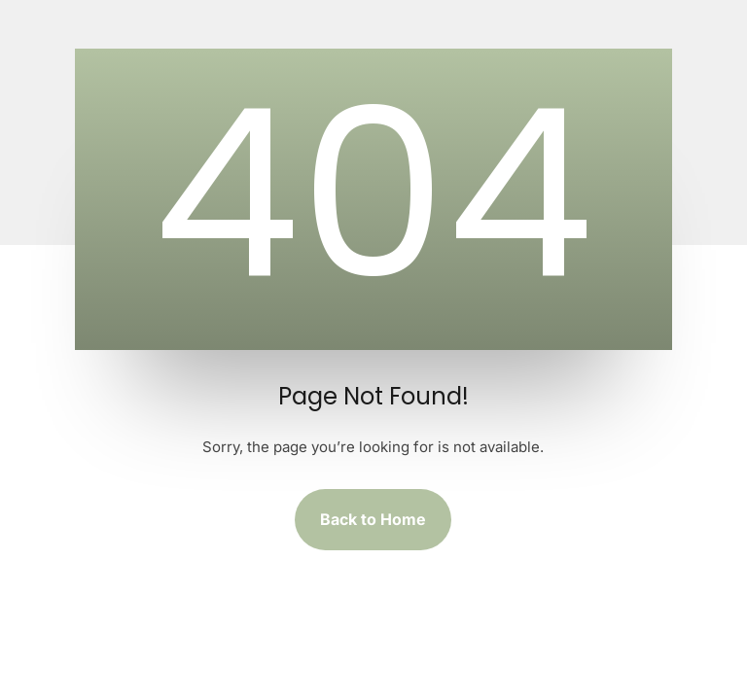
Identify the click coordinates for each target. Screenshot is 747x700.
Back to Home (373, 519)
